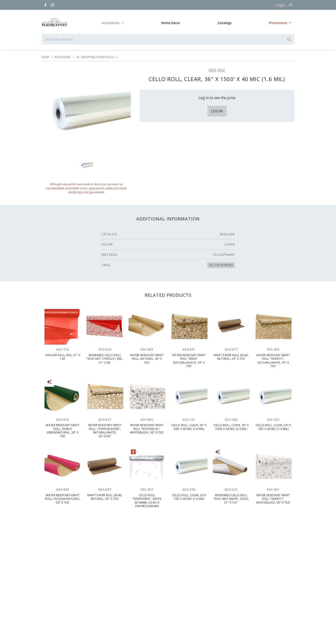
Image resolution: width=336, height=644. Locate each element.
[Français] (291, 5)
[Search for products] (168, 39)
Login (280, 5)
